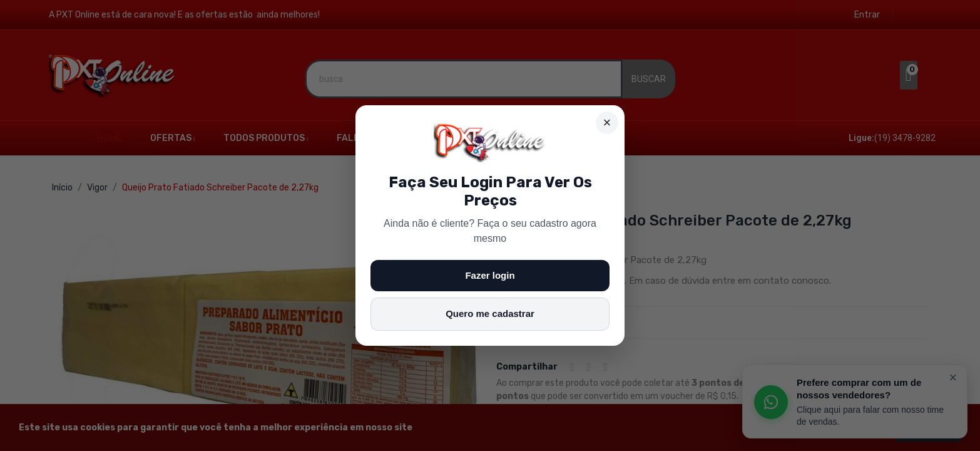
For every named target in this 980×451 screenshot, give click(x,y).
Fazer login (490, 275)
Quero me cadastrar (490, 314)
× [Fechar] (607, 122)
